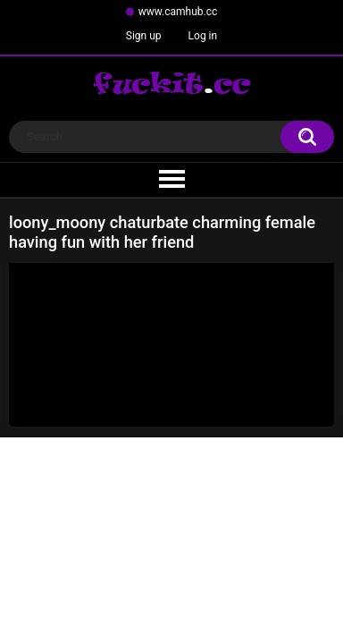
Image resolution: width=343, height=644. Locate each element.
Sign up (144, 36)
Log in (203, 36)
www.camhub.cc (178, 12)
